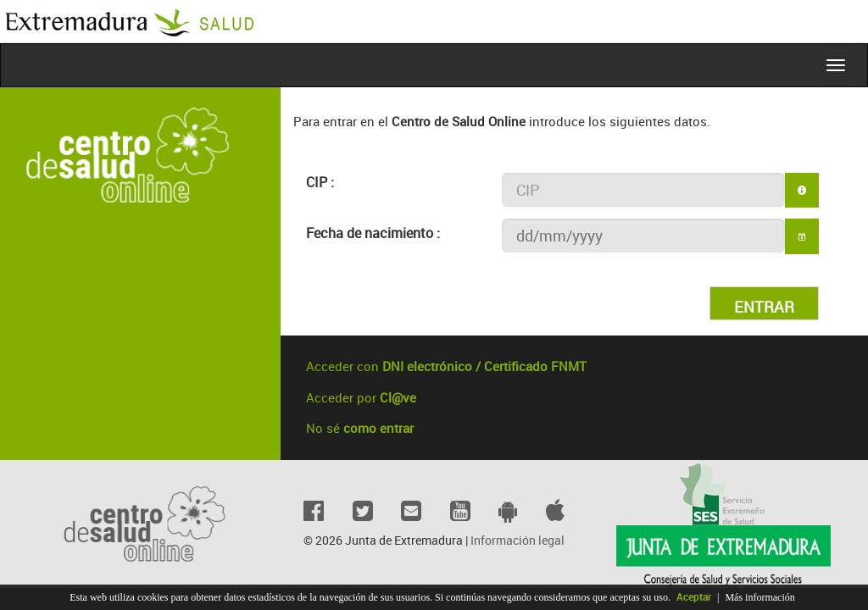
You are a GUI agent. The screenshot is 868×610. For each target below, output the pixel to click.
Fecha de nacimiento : (373, 233)
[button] (802, 236)
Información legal (517, 540)
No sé (360, 428)
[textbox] (643, 190)
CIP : (320, 182)
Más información (759, 597)
